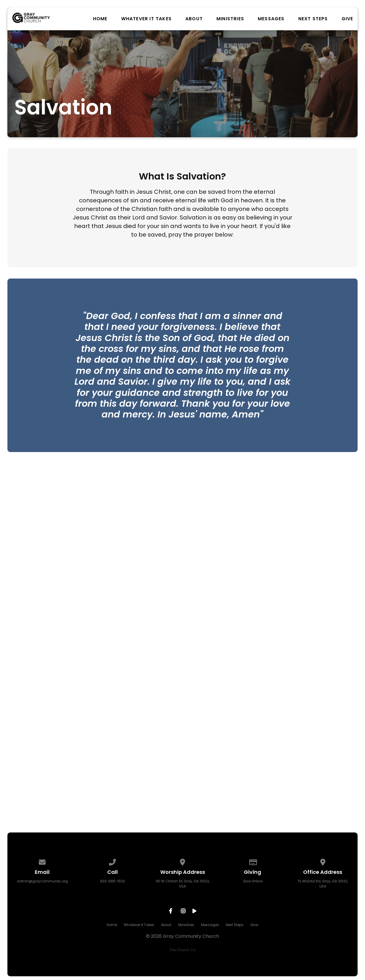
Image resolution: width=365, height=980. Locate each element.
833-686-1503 (112, 881)
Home (100, 19)
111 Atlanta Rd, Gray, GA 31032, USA (323, 884)
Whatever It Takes (146, 19)
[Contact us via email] (42, 861)
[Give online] (253, 861)
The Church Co (182, 950)
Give (347, 19)
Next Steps (313, 19)
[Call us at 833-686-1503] (112, 861)
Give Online (253, 881)
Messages (271, 19)
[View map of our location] (182, 861)
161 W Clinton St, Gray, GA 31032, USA (183, 884)
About (194, 19)
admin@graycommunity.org (42, 881)
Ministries (230, 19)
